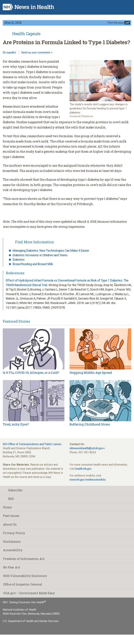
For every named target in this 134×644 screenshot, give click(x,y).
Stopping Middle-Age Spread (91, 373)
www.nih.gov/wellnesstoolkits (88, 480)
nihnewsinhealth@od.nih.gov (86, 448)
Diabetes (19, 260)
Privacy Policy (14, 533)
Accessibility (13, 550)
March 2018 (13, 23)
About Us (10, 524)
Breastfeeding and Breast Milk (33, 264)
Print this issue (116, 23)
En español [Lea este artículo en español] (9, 52)
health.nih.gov (83, 469)
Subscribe (13, 490)
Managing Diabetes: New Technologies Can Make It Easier (51, 251)
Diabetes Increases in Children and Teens (40, 255)
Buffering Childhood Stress (90, 424)
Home (7, 507)
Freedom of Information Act (24, 559)
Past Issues (11, 516)
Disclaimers (12, 542)
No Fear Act (12, 567)
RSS (8, 499)
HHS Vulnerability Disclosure (25, 576)
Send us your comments (36, 52)
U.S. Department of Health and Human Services (31, 621)
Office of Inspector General (23, 584)
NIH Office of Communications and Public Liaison (32, 444)
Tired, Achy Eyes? (16, 424)
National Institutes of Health (19, 610)
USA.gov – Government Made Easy (29, 593)
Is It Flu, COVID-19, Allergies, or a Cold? (31, 373)
